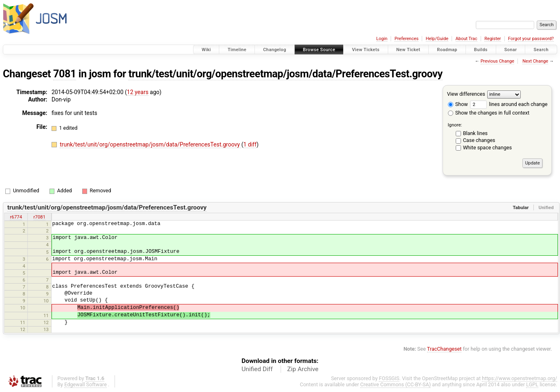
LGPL (532, 384)
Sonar (511, 50)
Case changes (479, 140)
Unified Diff (257, 369)
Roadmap (447, 50)
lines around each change (509, 104)
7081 (65, 74)
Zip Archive (303, 369)
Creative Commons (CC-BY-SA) (396, 384)
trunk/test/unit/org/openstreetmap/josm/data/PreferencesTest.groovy (286, 74)
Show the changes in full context (489, 113)
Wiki (206, 50)
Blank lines (475, 133)
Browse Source (319, 50)
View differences (466, 94)
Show (458, 104)
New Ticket (408, 50)
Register (493, 39)
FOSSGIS (389, 378)
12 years (138, 92)
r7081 (39, 217)
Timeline (237, 50)
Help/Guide (437, 39)
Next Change (535, 61)
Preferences (406, 39)
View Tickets (365, 50)
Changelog (274, 50)
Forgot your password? (531, 39)
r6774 (16, 217)
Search (541, 50)
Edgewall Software (85, 384)
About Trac (467, 39)
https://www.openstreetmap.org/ (520, 378)
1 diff (250, 144)
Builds (481, 50)
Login (382, 39)
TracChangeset (444, 349)
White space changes (488, 148)
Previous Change (497, 61)
